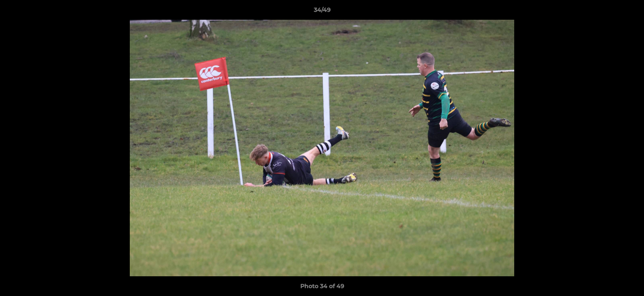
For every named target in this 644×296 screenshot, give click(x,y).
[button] (629, 12)
